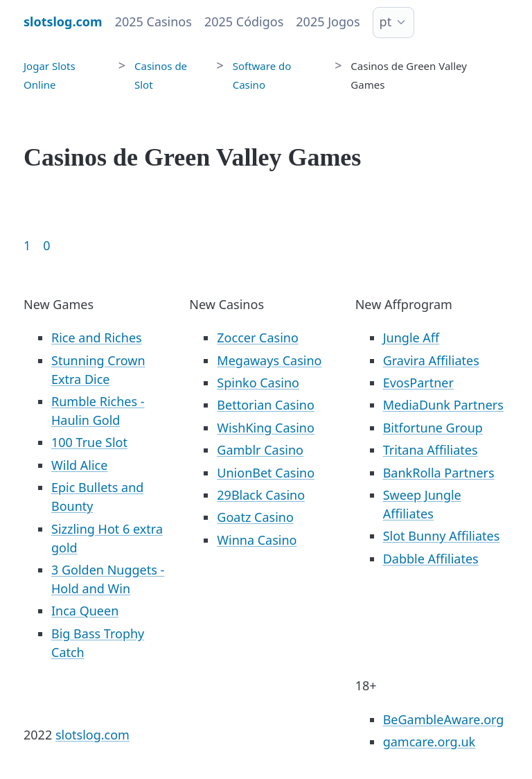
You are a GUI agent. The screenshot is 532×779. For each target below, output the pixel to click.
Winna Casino (257, 540)
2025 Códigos (244, 21)
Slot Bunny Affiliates (442, 536)
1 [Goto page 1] (27, 245)
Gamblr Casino (260, 450)
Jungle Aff (411, 338)
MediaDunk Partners (443, 405)
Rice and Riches (97, 338)
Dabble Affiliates (431, 559)
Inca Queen (85, 611)
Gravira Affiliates (431, 360)
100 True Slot (89, 442)
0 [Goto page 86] (46, 245)
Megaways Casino (269, 360)
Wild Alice (79, 465)
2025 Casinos (153, 21)
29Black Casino (261, 495)
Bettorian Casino (265, 405)
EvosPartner (418, 383)
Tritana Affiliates (431, 450)
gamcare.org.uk (429, 742)
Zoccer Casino (258, 338)
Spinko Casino (258, 383)
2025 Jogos (328, 21)
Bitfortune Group (433, 428)
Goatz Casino (255, 517)
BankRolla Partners (439, 473)
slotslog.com (92, 735)
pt (386, 21)
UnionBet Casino (266, 473)
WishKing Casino (266, 428)
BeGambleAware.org (444, 719)
